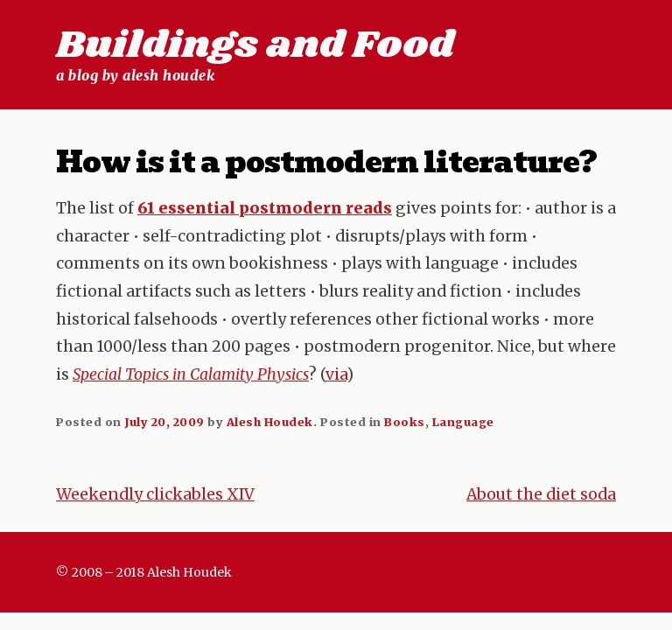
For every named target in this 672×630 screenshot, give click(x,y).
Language (463, 422)
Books (405, 422)
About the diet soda (541, 494)
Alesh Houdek (270, 422)
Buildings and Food (255, 45)
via (336, 374)
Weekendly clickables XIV (155, 494)
